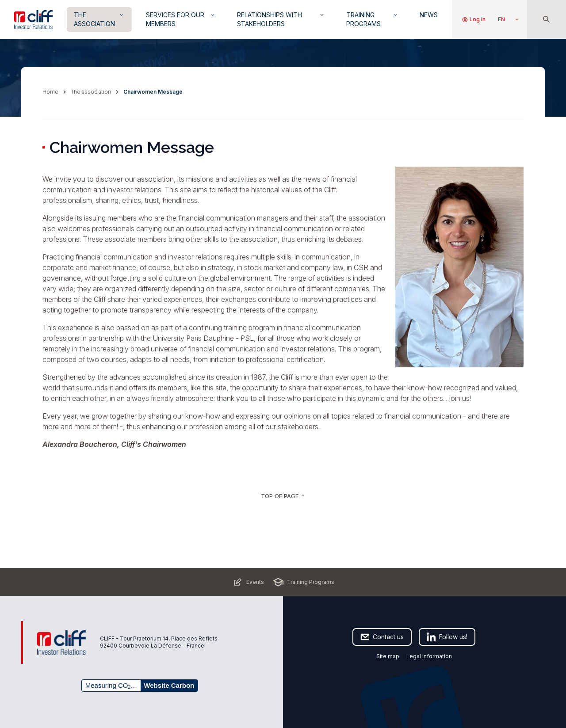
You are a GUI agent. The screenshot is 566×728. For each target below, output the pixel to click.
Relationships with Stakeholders (281, 19)
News (429, 15)
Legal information (429, 656)
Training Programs (372, 19)
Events (248, 582)
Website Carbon (169, 685)
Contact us (382, 637)
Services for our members (181, 19)
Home (50, 92)
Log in (474, 19)
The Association (99, 19)
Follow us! (447, 637)
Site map (388, 656)
